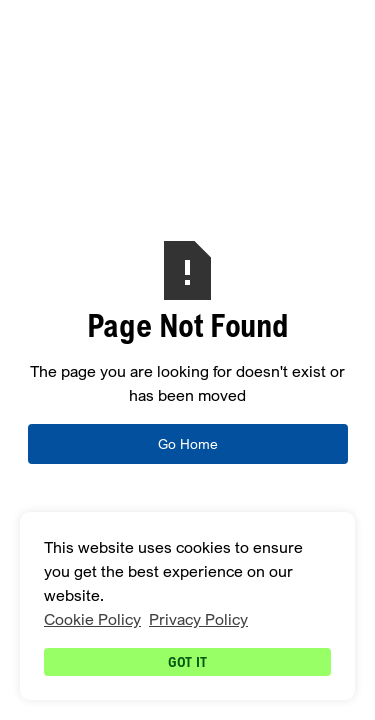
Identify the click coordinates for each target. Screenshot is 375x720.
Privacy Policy (198, 619)
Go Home (188, 443)
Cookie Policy (92, 619)
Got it (187, 661)
